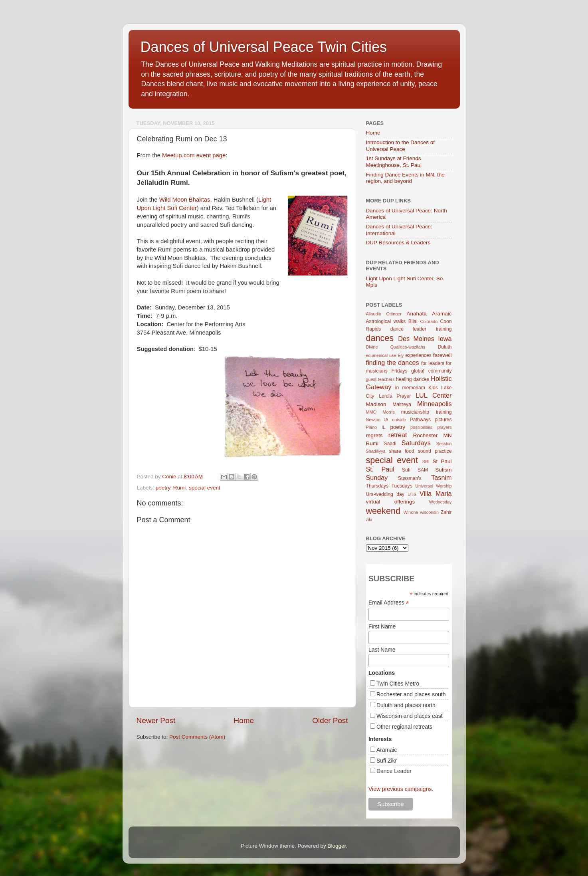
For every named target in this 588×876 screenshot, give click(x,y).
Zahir (446, 512)
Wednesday (441, 502)
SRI (426, 462)
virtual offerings (391, 502)
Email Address (389, 603)
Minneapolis (434, 404)
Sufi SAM (415, 470)
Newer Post (156, 720)
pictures (443, 420)
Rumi (180, 488)
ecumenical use (381, 355)
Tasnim (441, 478)
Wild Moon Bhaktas (185, 200)
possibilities (421, 427)
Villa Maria (436, 493)
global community (431, 371)
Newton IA (377, 420)
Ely (401, 355)
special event (205, 488)
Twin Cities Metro (398, 684)
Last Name (382, 650)
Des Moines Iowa (425, 339)
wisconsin (429, 512)
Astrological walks (386, 321)
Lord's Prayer (395, 396)
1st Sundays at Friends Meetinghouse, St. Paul (394, 162)
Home (244, 720)
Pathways (421, 420)
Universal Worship (433, 486)
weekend (383, 511)
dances (380, 338)
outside (399, 420)
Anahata (416, 314)
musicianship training (427, 412)
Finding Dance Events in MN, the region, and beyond (405, 178)
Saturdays (416, 443)
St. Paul (380, 469)
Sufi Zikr (387, 761)
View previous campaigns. (401, 789)
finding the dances (393, 363)
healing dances (413, 379)
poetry (163, 488)
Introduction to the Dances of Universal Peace (401, 146)
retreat (398, 435)
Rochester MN (433, 435)
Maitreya (402, 404)
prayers (445, 427)
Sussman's (410, 478)
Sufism (443, 470)
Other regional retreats (404, 727)
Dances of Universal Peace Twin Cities (264, 47)
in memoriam (410, 388)
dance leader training (421, 329)
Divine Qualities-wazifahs (396, 347)
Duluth (444, 347)
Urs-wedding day (385, 494)
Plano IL (376, 427)
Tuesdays (402, 486)
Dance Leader (394, 771)
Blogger (337, 846)
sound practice (435, 451)
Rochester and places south (411, 694)
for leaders (433, 363)
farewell (442, 355)
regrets (374, 435)
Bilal (413, 321)
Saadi (390, 444)
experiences (418, 355)
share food (401, 451)
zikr (369, 519)
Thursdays (377, 486)
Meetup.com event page (194, 155)
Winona (411, 512)
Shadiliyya (376, 451)
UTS (412, 494)
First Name (382, 626)
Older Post (330, 720)
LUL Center (434, 395)
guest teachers (380, 379)
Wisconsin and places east (410, 716)
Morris (389, 412)
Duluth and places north (406, 705)
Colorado (429, 321)
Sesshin (444, 444)
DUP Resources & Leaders (398, 243)
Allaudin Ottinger (384, 314)
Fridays (400, 371)
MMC (371, 412)
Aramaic (442, 314)
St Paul (442, 461)
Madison (376, 404)
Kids (433, 388)
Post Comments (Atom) (197, 737)
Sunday (377, 478)
